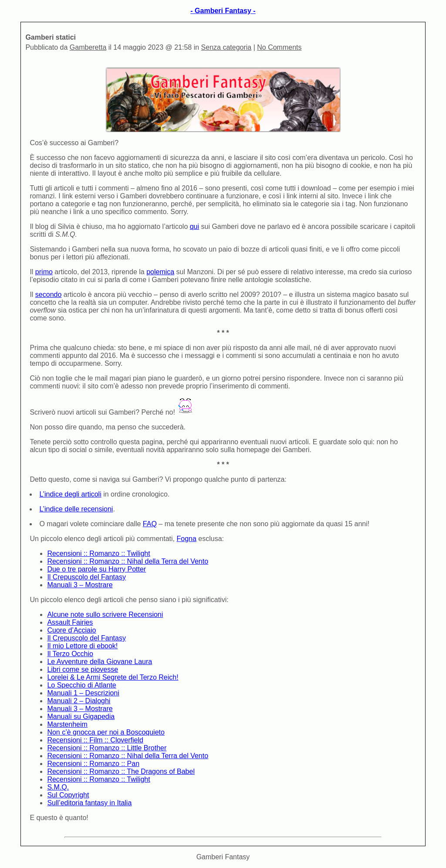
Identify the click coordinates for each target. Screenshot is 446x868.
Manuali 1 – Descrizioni (83, 693)
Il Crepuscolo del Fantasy (86, 577)
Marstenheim (67, 724)
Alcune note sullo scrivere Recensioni (105, 614)
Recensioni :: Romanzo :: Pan (93, 764)
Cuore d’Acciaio (71, 630)
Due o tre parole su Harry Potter (96, 569)
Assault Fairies (70, 622)
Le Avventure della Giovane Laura (100, 662)
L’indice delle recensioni (76, 509)
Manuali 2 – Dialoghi (79, 701)
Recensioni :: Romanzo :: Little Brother (107, 748)
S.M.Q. (58, 787)
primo (44, 272)
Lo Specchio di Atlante (81, 685)
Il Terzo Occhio (70, 654)
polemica (160, 272)
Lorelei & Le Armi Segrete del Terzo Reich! (113, 677)
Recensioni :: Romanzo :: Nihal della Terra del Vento (128, 561)
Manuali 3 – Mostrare (80, 585)
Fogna (186, 539)
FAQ (150, 524)
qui (194, 226)
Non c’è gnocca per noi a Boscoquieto (106, 732)
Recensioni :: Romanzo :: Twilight (98, 553)
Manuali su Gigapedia (81, 717)
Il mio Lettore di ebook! (82, 646)
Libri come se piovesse (83, 669)
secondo (49, 294)
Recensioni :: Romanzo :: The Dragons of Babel (121, 771)
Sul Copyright (68, 795)
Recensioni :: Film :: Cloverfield (95, 740)
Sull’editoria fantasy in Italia (89, 803)
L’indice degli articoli (70, 494)
